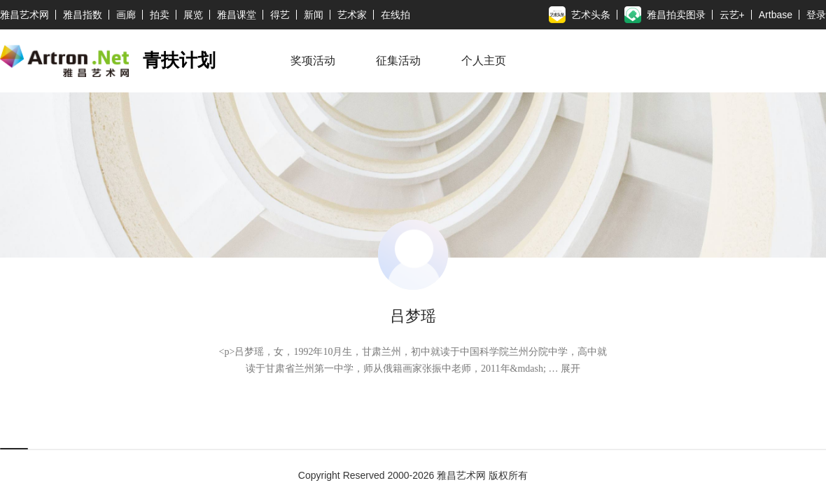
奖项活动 (313, 61)
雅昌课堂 (237, 15)
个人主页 (484, 61)
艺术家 (352, 15)
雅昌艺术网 (24, 15)
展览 (193, 15)
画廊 (126, 15)
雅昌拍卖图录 (665, 15)
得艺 (280, 15)
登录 (816, 15)
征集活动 (398, 61)
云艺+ (732, 15)
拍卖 (160, 15)
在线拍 (395, 15)
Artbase (776, 15)
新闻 (314, 15)
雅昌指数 (83, 15)
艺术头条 (580, 15)
